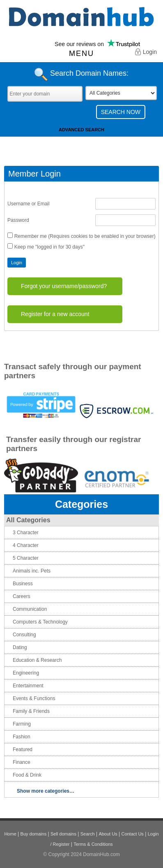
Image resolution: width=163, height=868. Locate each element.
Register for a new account (55, 314)
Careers (22, 596)
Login (146, 52)
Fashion (22, 737)
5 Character (26, 558)
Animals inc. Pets (32, 571)
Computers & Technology (40, 622)
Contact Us (132, 834)
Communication (30, 609)
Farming (22, 724)
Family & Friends (31, 711)
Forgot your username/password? (64, 286)
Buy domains (34, 834)
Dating (20, 647)
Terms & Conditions (93, 844)
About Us (108, 834)
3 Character (26, 533)
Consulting (24, 635)
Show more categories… (46, 791)
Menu (81, 54)
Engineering (26, 673)
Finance (22, 762)
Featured (23, 749)
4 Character (26, 545)
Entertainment (28, 686)
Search (88, 834)
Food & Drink (27, 775)
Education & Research (37, 660)
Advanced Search (81, 130)
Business (23, 584)
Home (10, 834)
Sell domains (63, 834)
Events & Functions (34, 698)
